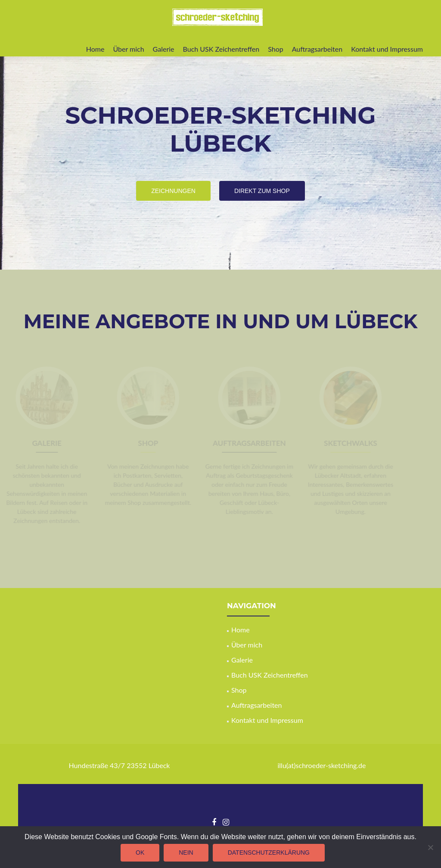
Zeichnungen (176, 190)
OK (140, 852)
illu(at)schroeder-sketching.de (321, 765)
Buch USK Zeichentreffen (221, 49)
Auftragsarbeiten (317, 49)
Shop (276, 49)
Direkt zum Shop (266, 190)
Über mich (128, 49)
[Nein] (430, 847)
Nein (186, 852)
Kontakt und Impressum (387, 49)
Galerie (164, 49)
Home (95, 49)
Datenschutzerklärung (269, 852)
